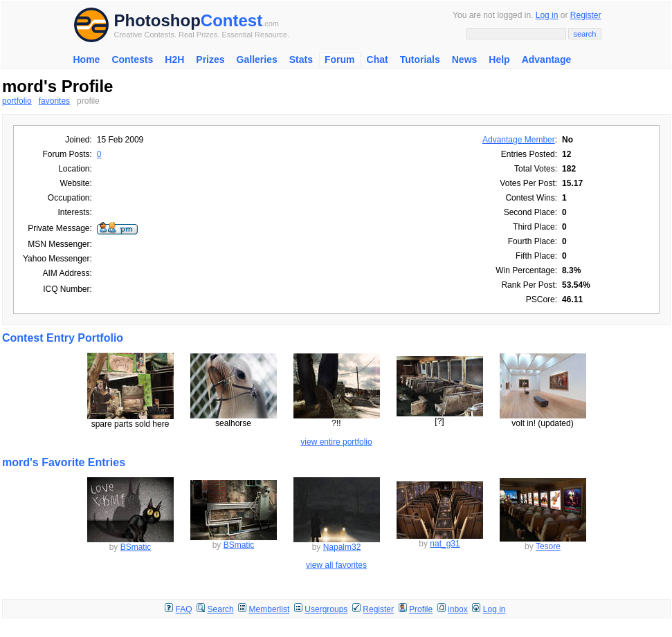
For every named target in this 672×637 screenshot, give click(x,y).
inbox (458, 609)
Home (87, 59)
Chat (378, 59)
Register (586, 15)
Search (221, 609)
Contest (231, 20)
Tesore (548, 546)
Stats (301, 59)
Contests (132, 59)
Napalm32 (342, 547)
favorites (54, 101)
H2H (174, 59)
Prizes (210, 59)
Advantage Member (519, 140)
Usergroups (326, 609)
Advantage (547, 59)
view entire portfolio (336, 442)
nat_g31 (445, 544)
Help (499, 59)
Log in (547, 15)
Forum (340, 59)
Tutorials (420, 59)
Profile (421, 609)
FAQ (184, 609)
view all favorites (336, 565)
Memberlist (270, 609)
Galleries (257, 59)
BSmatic (136, 547)
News (465, 59)
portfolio (17, 101)
